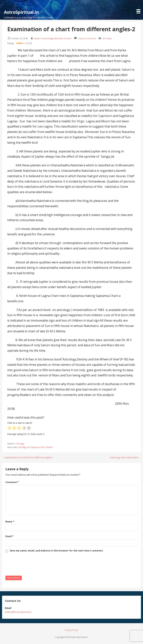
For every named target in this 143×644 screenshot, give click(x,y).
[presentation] (34, 564)
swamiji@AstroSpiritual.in (18, 612)
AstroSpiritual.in (21, 12)
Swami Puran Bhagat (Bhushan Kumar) (53, 38)
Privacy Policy (71, 630)
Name (10, 522)
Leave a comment (87, 38)
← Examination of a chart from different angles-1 (28, 457)
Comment (12, 482)
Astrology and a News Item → (125, 457)
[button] (139, 7)
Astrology (20, 444)
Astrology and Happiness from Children (36, 447)
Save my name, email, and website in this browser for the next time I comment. (57, 551)
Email (10, 536)
